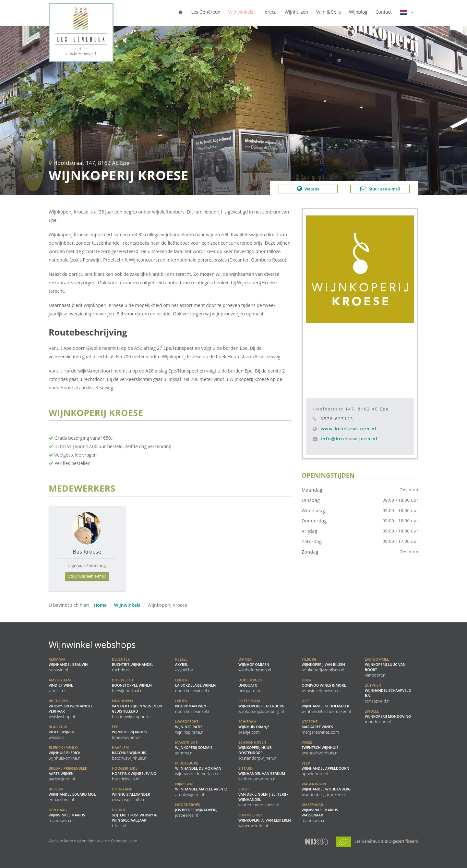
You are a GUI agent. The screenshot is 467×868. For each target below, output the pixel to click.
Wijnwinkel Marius (67, 815)
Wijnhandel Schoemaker (326, 706)
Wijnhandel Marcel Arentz (201, 789)
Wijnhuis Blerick (65, 753)
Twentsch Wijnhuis (320, 748)
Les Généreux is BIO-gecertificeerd (377, 841)
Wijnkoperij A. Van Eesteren (265, 820)
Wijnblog (358, 12)
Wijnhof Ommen (255, 665)
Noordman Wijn (193, 706)
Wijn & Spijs (329, 12)
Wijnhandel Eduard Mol (72, 794)
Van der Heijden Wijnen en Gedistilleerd (137, 709)
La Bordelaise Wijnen (195, 685)
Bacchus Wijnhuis (130, 753)
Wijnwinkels (241, 12)
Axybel (184, 665)
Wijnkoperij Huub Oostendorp (258, 750)
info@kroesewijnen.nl (349, 439)
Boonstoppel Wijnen (132, 685)
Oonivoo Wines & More (324, 685)
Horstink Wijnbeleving (134, 774)
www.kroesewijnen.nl (349, 429)
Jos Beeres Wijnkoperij (196, 810)
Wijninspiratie (190, 727)
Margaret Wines (320, 727)
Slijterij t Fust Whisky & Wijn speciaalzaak (134, 818)
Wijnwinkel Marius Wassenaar (320, 813)
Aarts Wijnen (68, 774)
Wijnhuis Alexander (131, 794)
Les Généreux (205, 12)
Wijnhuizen (296, 12)
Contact (384, 12)
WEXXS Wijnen (62, 732)
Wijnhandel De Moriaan (198, 768)
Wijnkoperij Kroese (130, 732)
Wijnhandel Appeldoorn (325, 768)
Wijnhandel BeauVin (68, 665)
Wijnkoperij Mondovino (388, 716)
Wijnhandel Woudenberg (326, 789)
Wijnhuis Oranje (254, 727)
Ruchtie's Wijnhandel (133, 665)
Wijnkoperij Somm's (194, 748)
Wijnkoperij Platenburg (261, 706)
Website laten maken (67, 841)
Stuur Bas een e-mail (87, 576)
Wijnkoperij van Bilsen (323, 665)
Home (100, 605)
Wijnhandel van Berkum (262, 774)
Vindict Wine (61, 685)
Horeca (269, 12)
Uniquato (250, 685)
